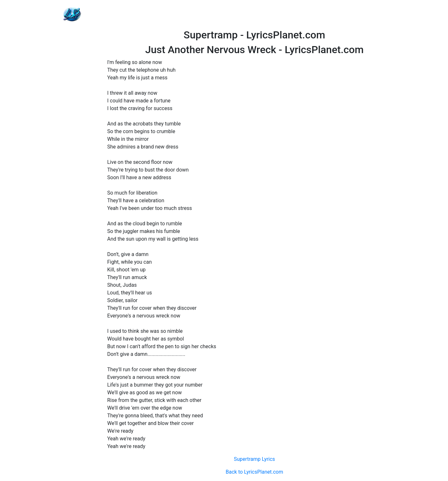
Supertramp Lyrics (255, 459)
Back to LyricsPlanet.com (254, 472)
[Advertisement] (254, 14)
